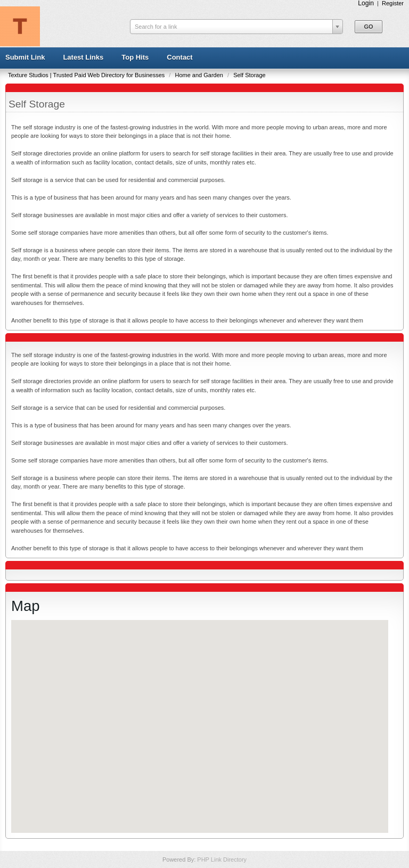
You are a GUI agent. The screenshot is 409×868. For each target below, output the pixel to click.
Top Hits (135, 57)
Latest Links (83, 57)
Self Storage (250, 75)
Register (393, 3)
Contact (179, 57)
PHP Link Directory (222, 859)
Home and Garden (200, 75)
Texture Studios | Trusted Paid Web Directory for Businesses (87, 75)
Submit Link (25, 57)
